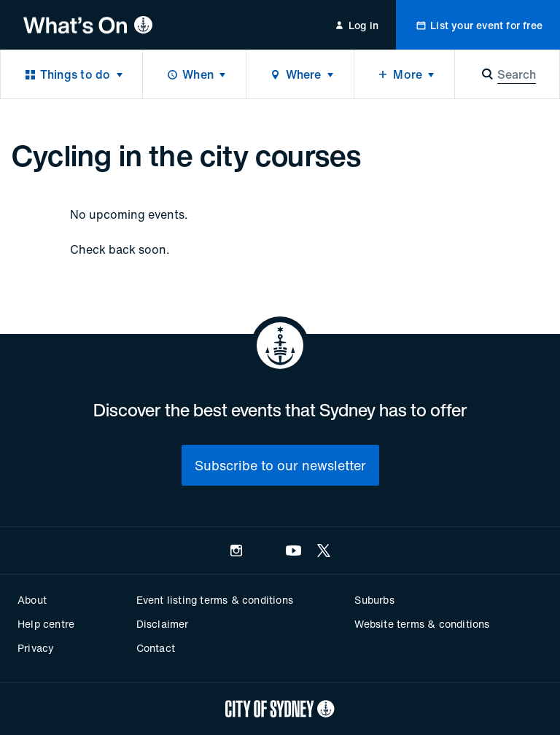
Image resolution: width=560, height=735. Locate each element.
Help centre (46, 624)
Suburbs (374, 600)
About (32, 600)
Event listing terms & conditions (215, 600)
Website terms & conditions (422, 624)
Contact (156, 648)
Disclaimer (163, 624)
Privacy (36, 648)
